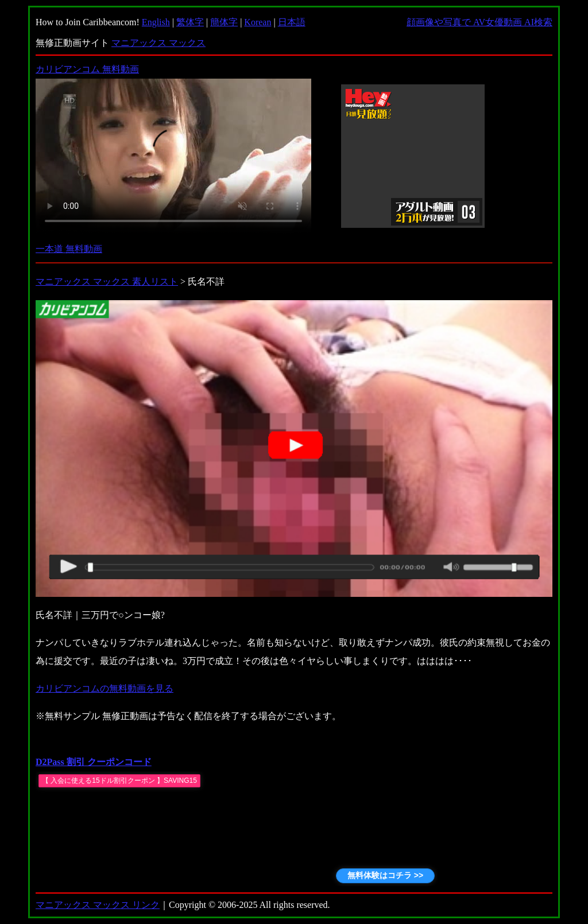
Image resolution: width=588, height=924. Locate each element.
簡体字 (224, 22)
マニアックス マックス (158, 43)
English (156, 22)
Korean (258, 22)
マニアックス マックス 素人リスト (107, 282)
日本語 (292, 22)
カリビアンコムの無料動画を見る (105, 688)
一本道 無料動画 (69, 249)
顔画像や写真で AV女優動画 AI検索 (479, 22)
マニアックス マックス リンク (98, 905)
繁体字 (190, 22)
